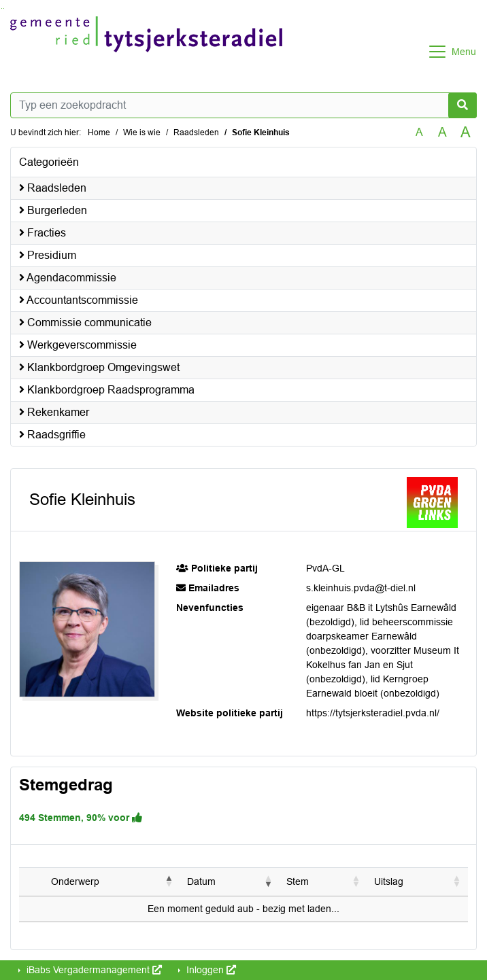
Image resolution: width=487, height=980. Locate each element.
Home (99, 133)
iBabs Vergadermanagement (93, 970)
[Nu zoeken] (463, 105)
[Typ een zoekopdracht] (244, 105)
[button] (169, 881)
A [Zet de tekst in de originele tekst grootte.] (419, 132)
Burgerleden (53, 210)
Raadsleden (196, 133)
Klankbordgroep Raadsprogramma (107, 390)
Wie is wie (142, 133)
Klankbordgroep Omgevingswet (99, 367)
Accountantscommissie (79, 300)
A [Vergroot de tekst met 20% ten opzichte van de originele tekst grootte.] (442, 132)
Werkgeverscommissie (78, 345)
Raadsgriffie (52, 435)
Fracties (43, 233)
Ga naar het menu (4, 8)
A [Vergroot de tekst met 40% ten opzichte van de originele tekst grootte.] (466, 133)
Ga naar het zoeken (2, 8)
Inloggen (210, 970)
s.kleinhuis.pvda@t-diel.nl (361, 588)
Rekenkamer (54, 412)
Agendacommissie (68, 278)
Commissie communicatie (85, 322)
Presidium (48, 255)
